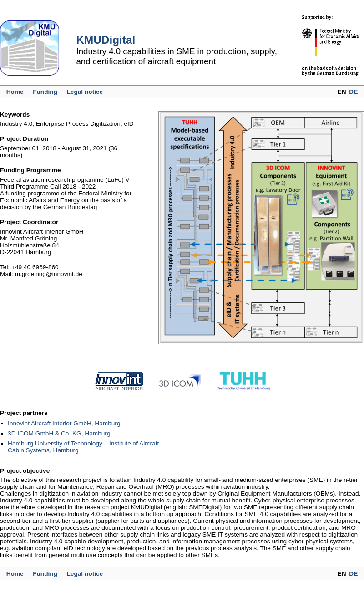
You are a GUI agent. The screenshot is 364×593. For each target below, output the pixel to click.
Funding (45, 92)
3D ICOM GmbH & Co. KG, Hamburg (59, 433)
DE (353, 92)
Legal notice (85, 92)
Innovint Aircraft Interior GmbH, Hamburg (64, 423)
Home (15, 92)
